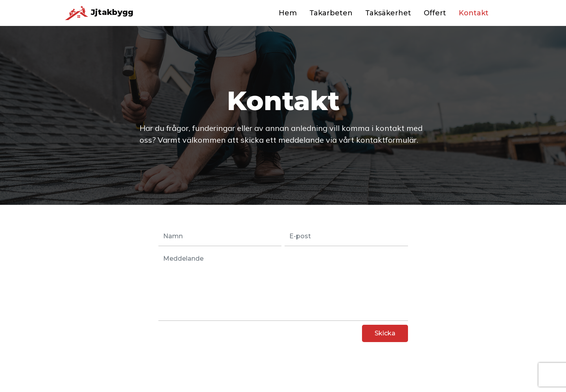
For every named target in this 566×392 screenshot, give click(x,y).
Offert (435, 13)
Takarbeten (331, 13)
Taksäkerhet (388, 13)
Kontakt (474, 13)
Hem (288, 13)
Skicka (385, 333)
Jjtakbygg (99, 13)
